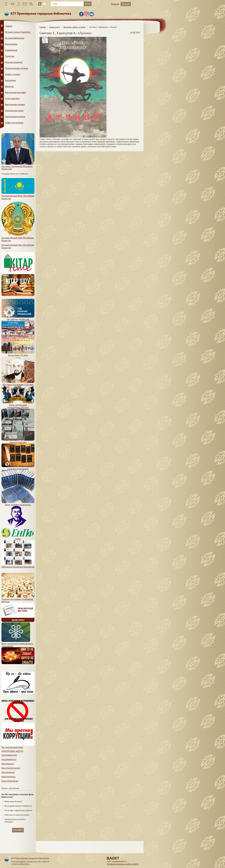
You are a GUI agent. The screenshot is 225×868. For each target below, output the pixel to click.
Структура (10, 56)
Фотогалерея (11, 44)
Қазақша (115, 4)
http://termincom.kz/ (11, 768)
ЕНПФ (18, 538)
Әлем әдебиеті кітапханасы (18, 503)
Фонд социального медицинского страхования (17, 644)
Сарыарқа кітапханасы (18, 468)
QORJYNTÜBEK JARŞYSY (12, 751)
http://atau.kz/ (8, 764)
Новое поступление (14, 123)
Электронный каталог (15, 117)
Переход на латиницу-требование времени (18, 599)
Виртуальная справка (15, 104)
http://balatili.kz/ (9, 759)
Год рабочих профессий (18, 318)
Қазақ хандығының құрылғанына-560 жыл (18, 405)
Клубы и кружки (13, 74)
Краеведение (11, 50)
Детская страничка (14, 62)
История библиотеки (15, 38)
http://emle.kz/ (8, 772)
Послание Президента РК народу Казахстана (18, 166)
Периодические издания (17, 68)
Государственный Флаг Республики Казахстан (18, 196)
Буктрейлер (10, 80)
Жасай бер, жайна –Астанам (74, 27)
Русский (126, 4)
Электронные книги (14, 111)
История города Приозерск (18, 32)
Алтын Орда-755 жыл (18, 354)
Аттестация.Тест (12, 98)
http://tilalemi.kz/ (9, 755)
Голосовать (18, 830)
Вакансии (9, 86)
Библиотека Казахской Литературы (18, 566)
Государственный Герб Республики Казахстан (18, 238)
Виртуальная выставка (15, 92)
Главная (43, 27)
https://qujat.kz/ (9, 777)
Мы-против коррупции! (18, 746)
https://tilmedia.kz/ (10, 781)
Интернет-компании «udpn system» (123, 864)
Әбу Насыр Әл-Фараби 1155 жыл (18, 383)
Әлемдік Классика (18, 441)
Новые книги (54, 27)
